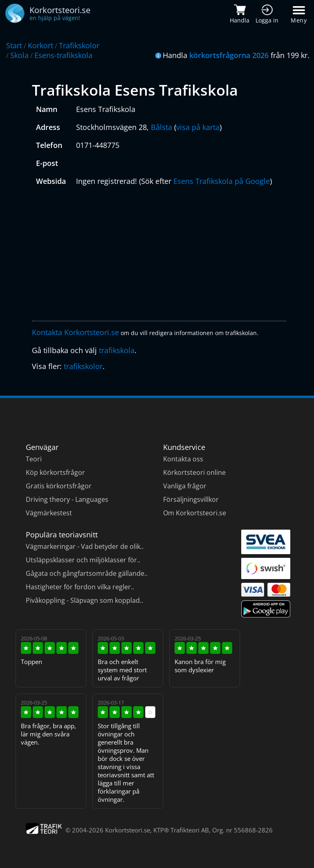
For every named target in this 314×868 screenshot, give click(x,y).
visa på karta (198, 127)
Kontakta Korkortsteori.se (75, 332)
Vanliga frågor (185, 486)
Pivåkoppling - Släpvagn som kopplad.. (84, 600)
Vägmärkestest (49, 513)
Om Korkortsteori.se (195, 513)
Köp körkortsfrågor (55, 472)
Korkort (40, 45)
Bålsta (161, 127)
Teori (34, 459)
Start (14, 45)
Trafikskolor (79, 45)
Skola (19, 55)
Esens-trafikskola (63, 55)
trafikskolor (83, 366)
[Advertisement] (159, 255)
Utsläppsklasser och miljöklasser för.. (83, 560)
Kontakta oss (183, 459)
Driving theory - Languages (67, 499)
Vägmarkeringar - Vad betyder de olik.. (85, 546)
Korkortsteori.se (128, 830)
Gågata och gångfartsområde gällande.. (87, 573)
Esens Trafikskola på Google (222, 181)
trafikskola (117, 350)
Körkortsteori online (194, 472)
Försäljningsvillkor (191, 499)
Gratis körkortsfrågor (59, 486)
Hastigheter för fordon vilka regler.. (80, 587)
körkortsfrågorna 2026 (229, 55)
